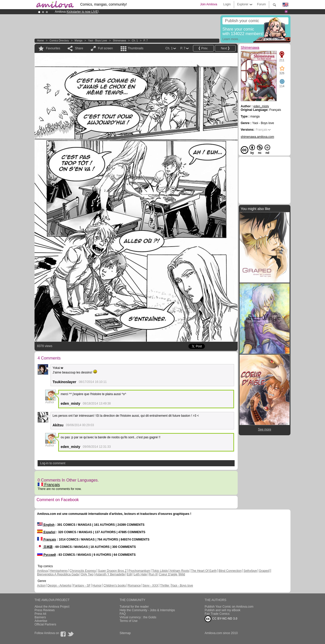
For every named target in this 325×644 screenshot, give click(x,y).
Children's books (115, 586)
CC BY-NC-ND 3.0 (221, 619)
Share (79, 48)
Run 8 (153, 574)
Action (41, 586)
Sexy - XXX (150, 586)
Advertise (41, 621)
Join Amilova (209, 4)
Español (46, 532)
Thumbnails (136, 48)
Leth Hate (140, 574)
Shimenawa (119, 41)
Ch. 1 (135, 41)
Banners (40, 617)
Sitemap (125, 633)
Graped (264, 571)
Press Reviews (45, 610)
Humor (97, 586)
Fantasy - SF (82, 586)
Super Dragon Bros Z (112, 571)
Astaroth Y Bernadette (110, 574)
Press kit (40, 614)
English (46, 525)
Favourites (53, 48)
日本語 (45, 547)
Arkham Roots (180, 571)
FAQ (123, 614)
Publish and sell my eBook (223, 610)
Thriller (165, 586)
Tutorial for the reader (134, 607)
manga (79, 41)
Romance (134, 586)
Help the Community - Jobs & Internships (147, 610)
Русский (46, 555)
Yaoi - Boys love (98, 41)
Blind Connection (230, 571)
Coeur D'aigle (169, 574)
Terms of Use (129, 621)
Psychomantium (139, 571)
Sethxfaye (250, 571)
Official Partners (45, 624)
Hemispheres (59, 571)
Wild (182, 574)
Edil (129, 574)
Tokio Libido (160, 571)
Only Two (87, 574)
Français (49, 485)
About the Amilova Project (52, 607)
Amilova (43, 571)
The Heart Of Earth (204, 571)
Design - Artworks (59, 586)
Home (40, 41)
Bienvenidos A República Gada (58, 574)
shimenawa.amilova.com (257, 137)
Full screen (105, 48)
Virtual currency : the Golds (138, 617)
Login (227, 4)
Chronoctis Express (83, 571)
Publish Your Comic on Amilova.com (229, 607)
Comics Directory (59, 41)
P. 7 (146, 41)
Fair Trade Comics (217, 614)
